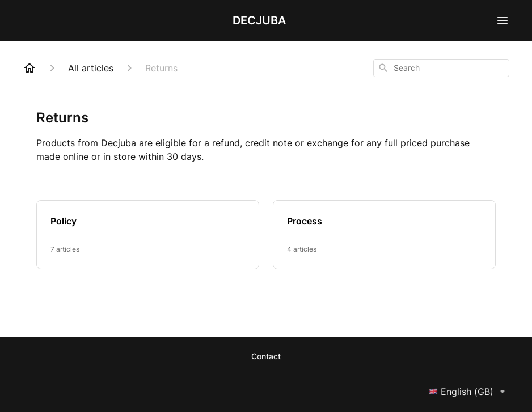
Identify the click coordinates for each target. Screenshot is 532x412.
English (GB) (469, 392)
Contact (266, 356)
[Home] (29, 68)
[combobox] (441, 68)
